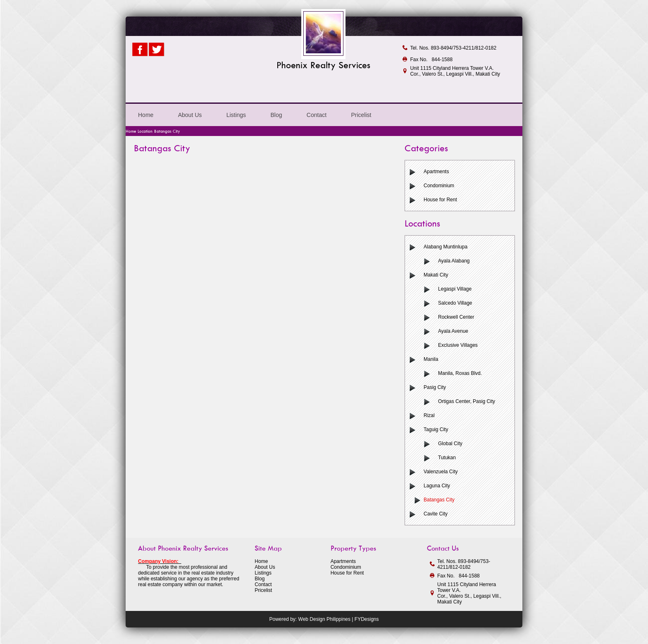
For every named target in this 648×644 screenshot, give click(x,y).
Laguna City (437, 486)
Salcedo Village (455, 303)
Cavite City (436, 514)
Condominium (439, 186)
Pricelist (361, 115)
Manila (431, 359)
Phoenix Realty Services (323, 65)
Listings (236, 115)
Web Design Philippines (325, 619)
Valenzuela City (441, 472)
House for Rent (440, 200)
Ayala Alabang (454, 261)
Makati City (436, 275)
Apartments (436, 172)
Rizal (429, 415)
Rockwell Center (456, 317)
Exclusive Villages (458, 345)
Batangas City (439, 500)
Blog (276, 115)
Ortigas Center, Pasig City (467, 401)
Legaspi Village (455, 289)
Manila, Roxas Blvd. (460, 373)
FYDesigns (367, 619)
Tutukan (447, 458)
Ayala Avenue (453, 331)
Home (146, 115)
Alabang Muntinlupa (445, 247)
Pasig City (435, 387)
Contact (317, 115)
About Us (190, 115)
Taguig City (436, 429)
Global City (450, 444)
